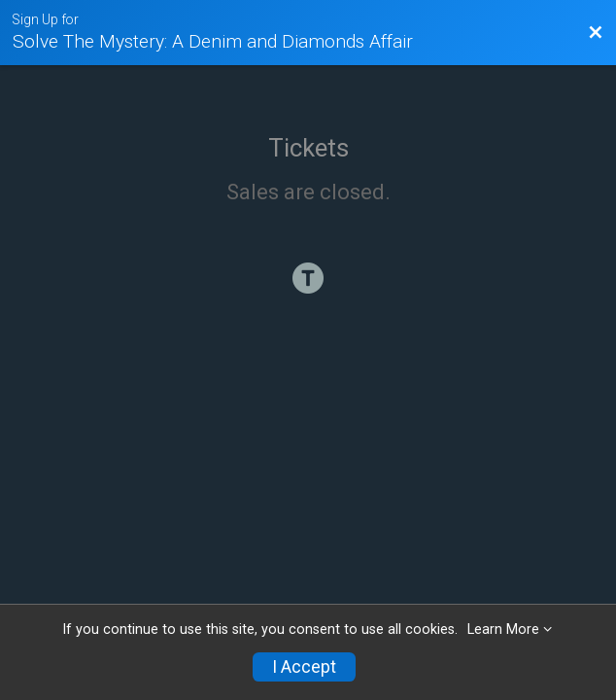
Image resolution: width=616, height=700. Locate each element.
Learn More (503, 630)
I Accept (304, 667)
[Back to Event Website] (596, 33)
